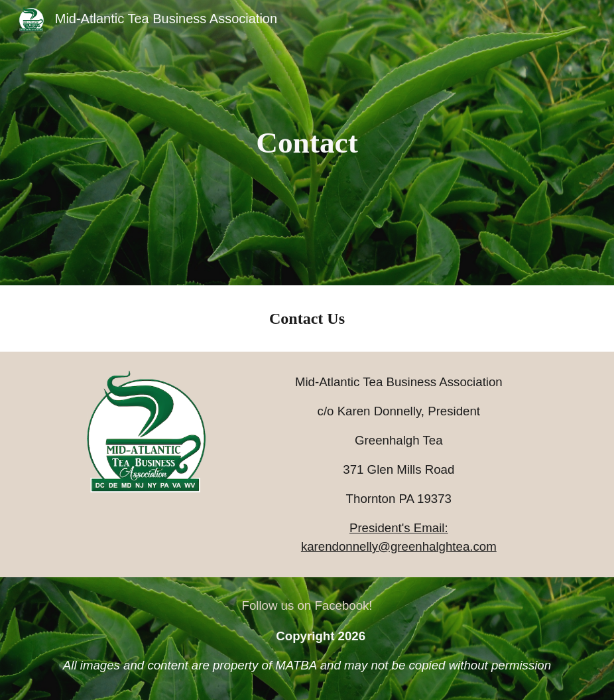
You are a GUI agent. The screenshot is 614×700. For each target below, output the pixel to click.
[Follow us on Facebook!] (307, 605)
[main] (307, 143)
